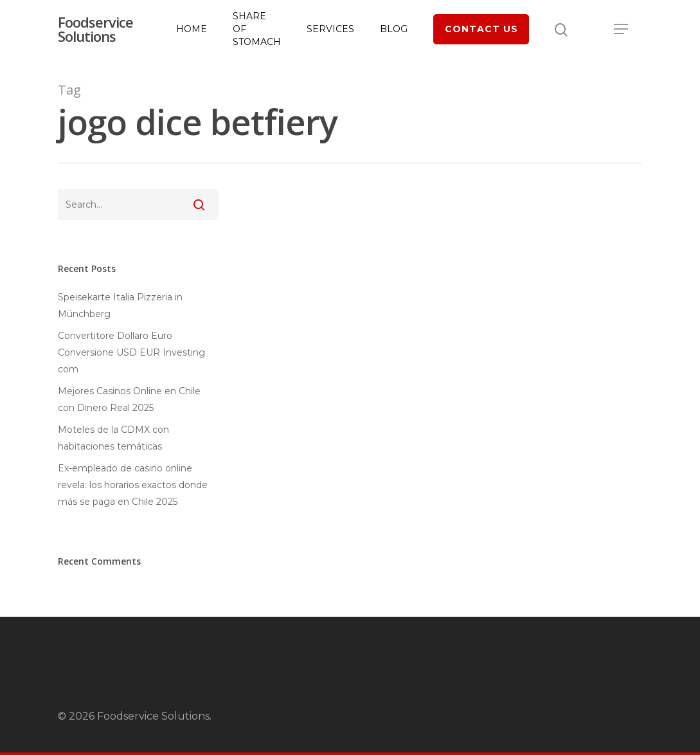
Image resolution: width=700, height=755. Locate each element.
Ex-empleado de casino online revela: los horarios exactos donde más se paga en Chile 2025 (133, 485)
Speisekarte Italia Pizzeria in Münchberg (120, 305)
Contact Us (481, 30)
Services (330, 30)
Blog (394, 30)
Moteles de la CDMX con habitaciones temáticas (113, 438)
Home (192, 30)
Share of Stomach (257, 30)
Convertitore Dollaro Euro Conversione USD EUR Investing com (131, 352)
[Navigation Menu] (622, 30)
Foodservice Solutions (95, 30)
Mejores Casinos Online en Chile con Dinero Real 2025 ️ (129, 399)
